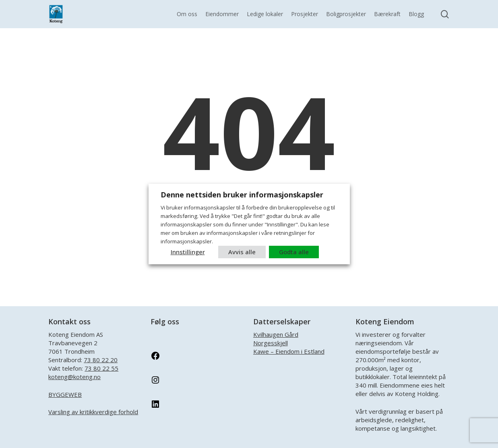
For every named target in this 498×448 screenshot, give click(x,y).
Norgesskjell (271, 343)
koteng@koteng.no (74, 377)
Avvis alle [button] (242, 252)
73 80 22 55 (101, 368)
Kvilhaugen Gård (276, 334)
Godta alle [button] (294, 252)
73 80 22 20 (101, 360)
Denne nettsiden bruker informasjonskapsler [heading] (242, 195)
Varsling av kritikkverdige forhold (93, 412)
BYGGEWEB (65, 394)
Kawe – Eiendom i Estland (289, 351)
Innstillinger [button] (188, 252)
